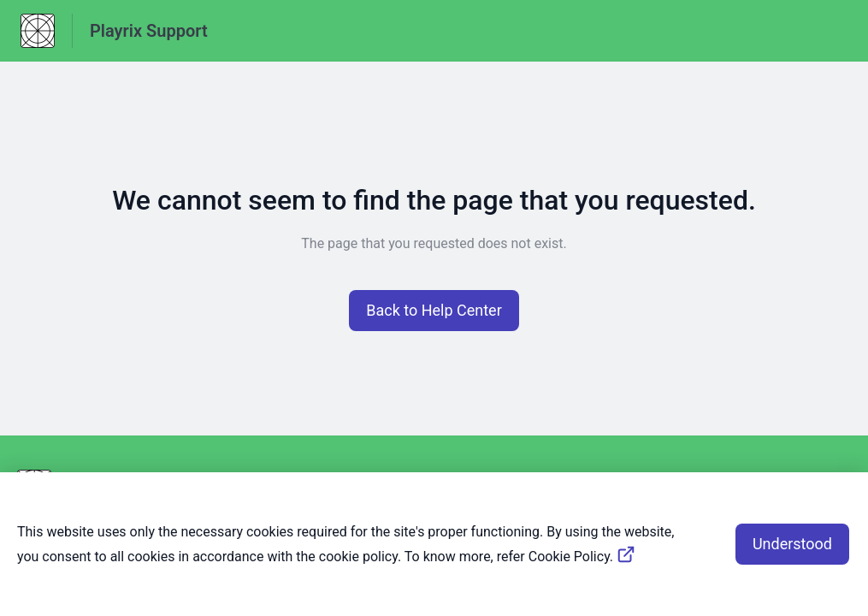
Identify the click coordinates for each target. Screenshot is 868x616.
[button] (434, 311)
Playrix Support (149, 31)
